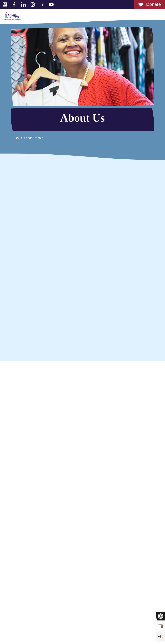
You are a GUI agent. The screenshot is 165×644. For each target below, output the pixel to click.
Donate (149, 4)
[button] (161, 14)
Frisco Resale (34, 138)
